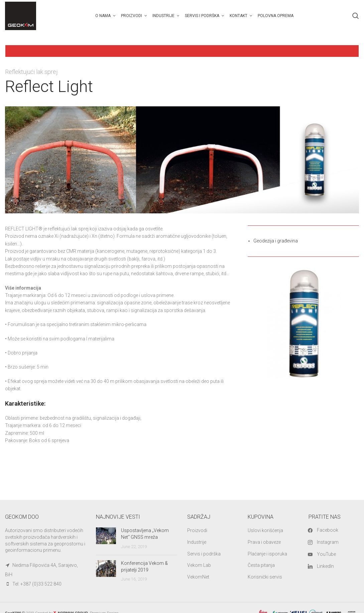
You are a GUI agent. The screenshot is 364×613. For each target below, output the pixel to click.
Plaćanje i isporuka (267, 554)
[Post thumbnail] (106, 539)
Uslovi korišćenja (265, 531)
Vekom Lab (199, 566)
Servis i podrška (204, 554)
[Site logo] (21, 15)
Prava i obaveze (264, 542)
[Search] (356, 16)
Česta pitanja (261, 566)
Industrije (197, 542)
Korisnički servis (265, 577)
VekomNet (198, 577)
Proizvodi (197, 531)
